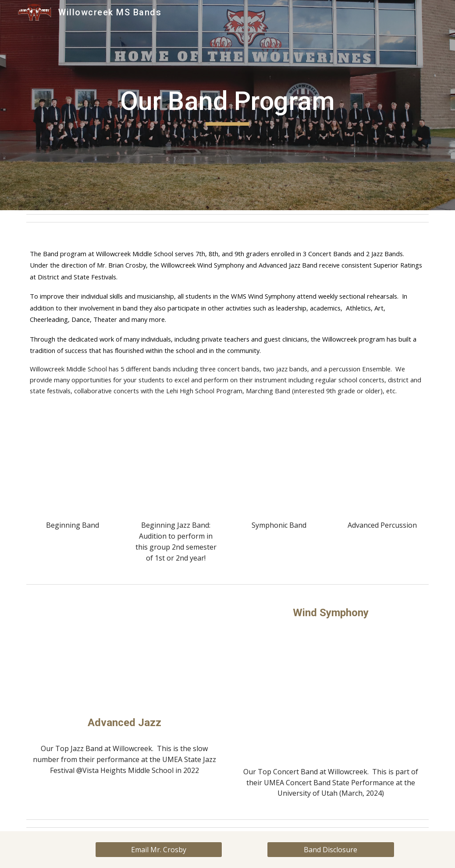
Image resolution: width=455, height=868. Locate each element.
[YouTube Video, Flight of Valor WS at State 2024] (331, 694)
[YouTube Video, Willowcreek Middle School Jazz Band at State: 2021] (124, 654)
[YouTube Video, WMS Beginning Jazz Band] (176, 467)
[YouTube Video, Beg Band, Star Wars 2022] (73, 467)
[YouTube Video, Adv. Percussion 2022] (382, 467)
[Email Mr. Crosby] (159, 850)
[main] (227, 105)
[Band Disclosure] (331, 850)
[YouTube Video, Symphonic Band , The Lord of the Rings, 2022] (279, 467)
